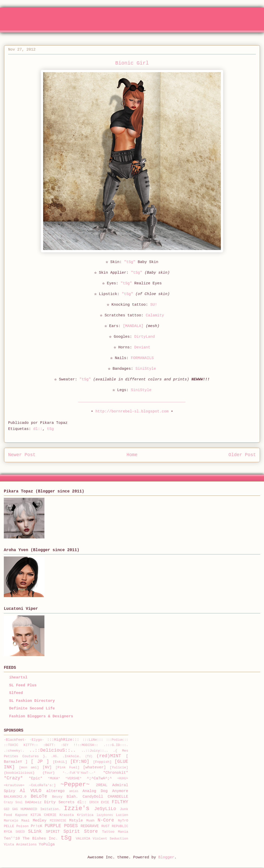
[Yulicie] (119, 768)
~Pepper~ (75, 785)
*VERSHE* (73, 778)
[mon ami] (29, 768)
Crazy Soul (13, 802)
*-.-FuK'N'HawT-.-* (79, 773)
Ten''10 (12, 839)
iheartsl (18, 678)
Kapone (21, 815)
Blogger (166, 857)
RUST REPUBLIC (115, 826)
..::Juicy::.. (95, 751)
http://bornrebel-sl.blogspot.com (132, 412)
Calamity (155, 315)
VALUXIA (83, 839)
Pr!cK (36, 826)
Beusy (57, 797)
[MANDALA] (133, 326)
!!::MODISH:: (86, 745)
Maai (25, 821)
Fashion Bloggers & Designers (41, 716)
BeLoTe (39, 796)
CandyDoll (93, 797)
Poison (22, 826)
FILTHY (120, 802)
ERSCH (94, 802)
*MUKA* (54, 778)
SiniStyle (146, 369)
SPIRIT (53, 832)
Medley (40, 821)
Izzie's (77, 808)
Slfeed (16, 693)
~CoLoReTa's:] (42, 785)
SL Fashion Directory (32, 701)
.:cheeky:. (14, 751)
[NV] (47, 768)
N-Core (106, 820)
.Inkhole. (72, 756)
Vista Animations (20, 844)
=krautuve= (14, 785)
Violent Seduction (110, 839)
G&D (7, 809)
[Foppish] (102, 762)
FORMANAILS (142, 358)
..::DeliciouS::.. (53, 750)
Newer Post (22, 455)
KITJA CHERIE (44, 815)
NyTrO (123, 821)
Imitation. (50, 809)
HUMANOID (29, 809)
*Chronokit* (116, 773)
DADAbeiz (33, 802)
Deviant (142, 347)
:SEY (65, 745)
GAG (15, 809)
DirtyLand (145, 337)
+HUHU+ (123, 779)
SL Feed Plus (23, 685)
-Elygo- (37, 740)
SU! (154, 305)
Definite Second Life (32, 709)
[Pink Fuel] (67, 768)
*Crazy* (13, 778)
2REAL (102, 785)
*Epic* (36, 778)
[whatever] (94, 768)
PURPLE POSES (61, 826)
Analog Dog (95, 791)
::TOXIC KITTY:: (21, 745)
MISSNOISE (58, 821)
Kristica (85, 815)
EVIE (105, 802)
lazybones (105, 815)
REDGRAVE (90, 826)
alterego (56, 791)
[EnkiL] (60, 762)
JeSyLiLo (105, 809)
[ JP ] (40, 762)
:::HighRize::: (63, 740)
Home (132, 455)
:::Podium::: (117, 740)
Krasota (67, 815)
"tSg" (130, 262)
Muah (90, 821)
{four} (49, 773)
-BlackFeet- (15, 740)
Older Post (242, 455)
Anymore (120, 791)
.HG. (55, 756)
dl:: (38, 429)
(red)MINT (109, 756)
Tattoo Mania (115, 832)
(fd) (89, 756)
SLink (35, 831)
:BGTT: (50, 745)
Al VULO (31, 791)
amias (74, 791)
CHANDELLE (118, 797)
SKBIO (20, 832)
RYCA (8, 832)
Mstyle (76, 821)
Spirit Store (81, 831)
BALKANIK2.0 (15, 797)
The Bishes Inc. (40, 839)
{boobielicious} (19, 773)
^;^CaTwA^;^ (99, 778)
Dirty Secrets (59, 802)
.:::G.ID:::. (116, 745)
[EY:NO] (80, 762)
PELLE (9, 826)
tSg (50, 429)
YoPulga (47, 844)
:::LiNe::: (93, 740)
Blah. (72, 797)
